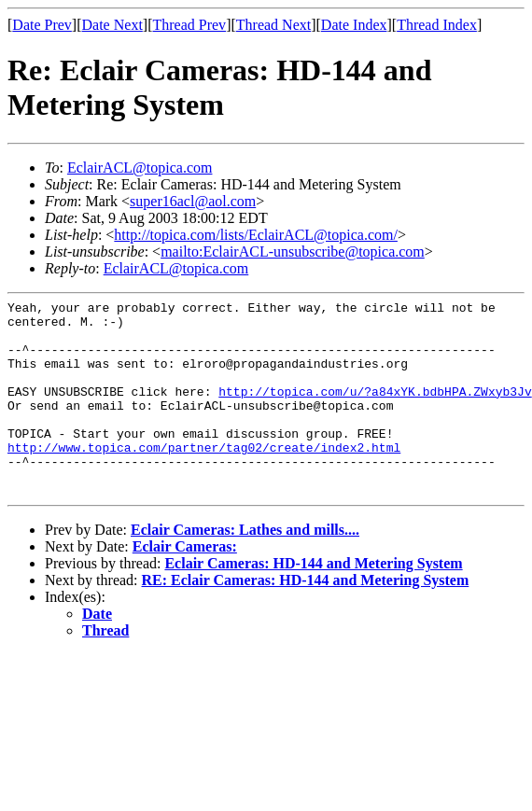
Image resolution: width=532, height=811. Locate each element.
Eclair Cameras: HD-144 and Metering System (313, 602)
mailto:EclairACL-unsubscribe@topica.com (293, 252)
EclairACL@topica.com (140, 168)
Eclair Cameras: (185, 586)
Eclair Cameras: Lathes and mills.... (245, 569)
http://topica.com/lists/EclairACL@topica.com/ (256, 235)
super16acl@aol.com (193, 201)
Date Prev (42, 25)
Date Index (354, 25)
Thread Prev (189, 25)
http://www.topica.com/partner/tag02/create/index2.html (204, 478)
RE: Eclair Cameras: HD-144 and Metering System (306, 619)
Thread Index (437, 25)
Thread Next (273, 25)
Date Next (112, 25)
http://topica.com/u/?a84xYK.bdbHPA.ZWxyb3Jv (375, 411)
